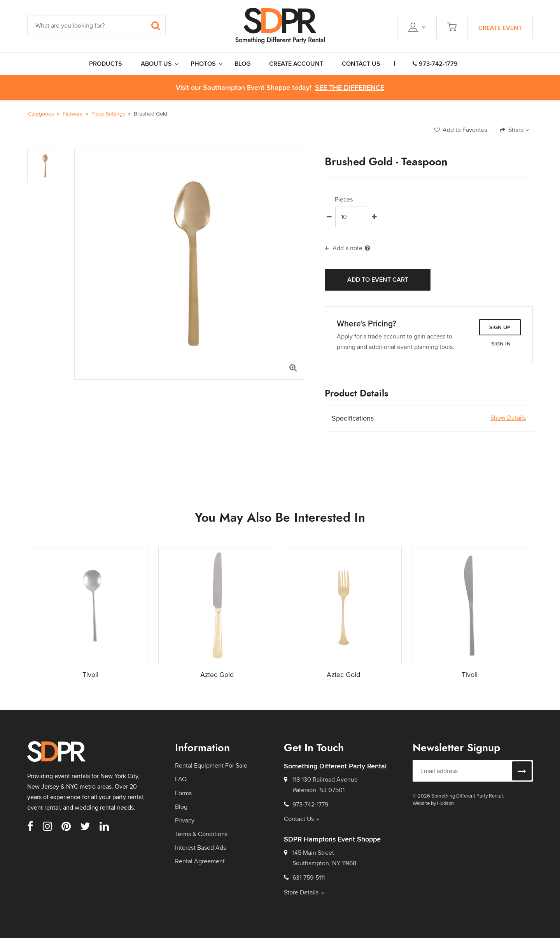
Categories (41, 114)
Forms (183, 793)
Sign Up (500, 327)
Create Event (500, 28)
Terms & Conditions (201, 834)
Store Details (304, 892)
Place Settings (108, 114)
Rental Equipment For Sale (211, 765)
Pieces (344, 200)
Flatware (73, 114)
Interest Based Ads (200, 848)
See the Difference (350, 88)
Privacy (185, 820)
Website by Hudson (433, 803)
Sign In (501, 344)
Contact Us (302, 819)
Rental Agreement (200, 861)
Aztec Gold (217, 674)
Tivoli (90, 674)
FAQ (181, 779)
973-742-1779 (435, 64)
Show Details (508, 418)
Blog (181, 807)
